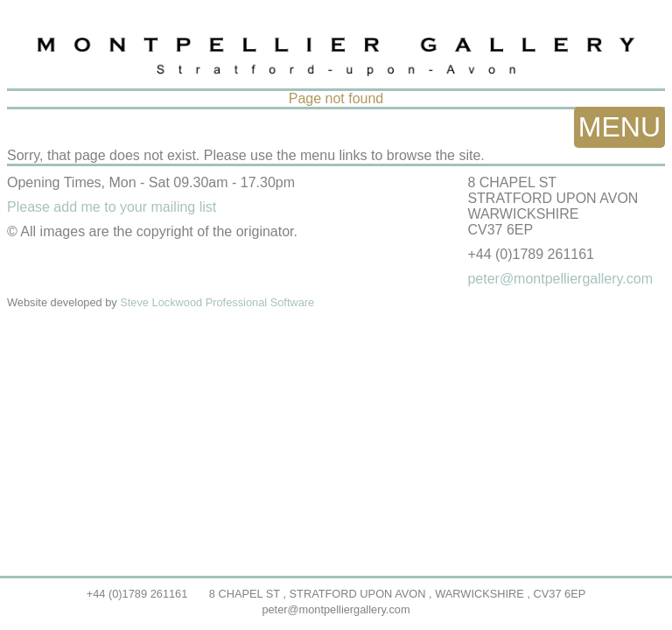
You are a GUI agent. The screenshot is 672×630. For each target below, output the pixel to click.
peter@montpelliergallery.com (336, 609)
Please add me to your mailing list (112, 207)
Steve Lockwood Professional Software (217, 302)
